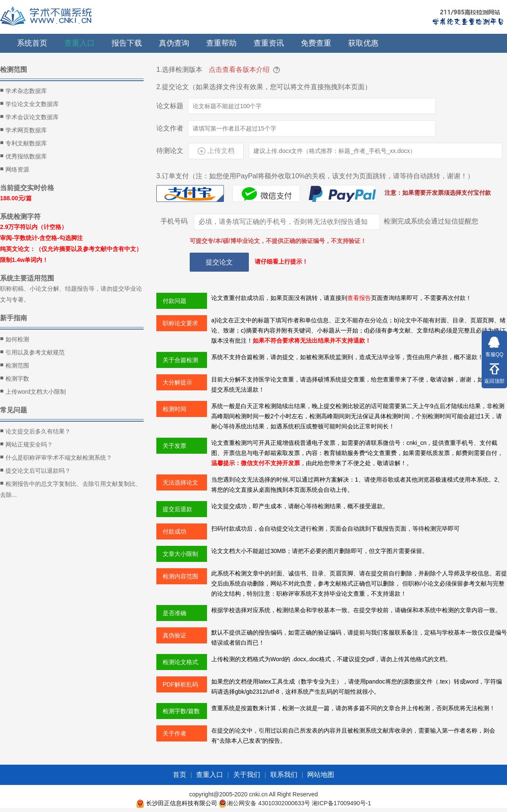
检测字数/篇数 (181, 711)
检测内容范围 (180, 576)
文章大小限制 (180, 554)
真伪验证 (174, 635)
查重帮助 (221, 43)
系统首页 (32, 43)
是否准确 (174, 613)
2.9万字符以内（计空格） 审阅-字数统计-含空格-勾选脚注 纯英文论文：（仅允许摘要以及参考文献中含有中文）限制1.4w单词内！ (71, 243)
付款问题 (174, 301)
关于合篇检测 (180, 360)
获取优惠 (363, 43)
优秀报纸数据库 (23, 156)
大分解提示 (177, 382)
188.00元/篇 (16, 198)
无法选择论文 (180, 482)
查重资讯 (269, 43)
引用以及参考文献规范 (32, 352)
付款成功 (174, 531)
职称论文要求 (180, 323)
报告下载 (127, 43)
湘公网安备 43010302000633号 (268, 803)
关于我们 (247, 775)
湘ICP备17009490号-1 (341, 803)
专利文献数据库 (23, 143)
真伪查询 (174, 43)
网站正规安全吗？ (26, 444)
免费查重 (316, 43)
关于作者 (174, 733)
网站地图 (321, 775)
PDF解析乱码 (180, 684)
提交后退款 (177, 509)
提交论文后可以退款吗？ (35, 470)
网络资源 (15, 169)
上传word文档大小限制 (33, 391)
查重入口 (79, 43)
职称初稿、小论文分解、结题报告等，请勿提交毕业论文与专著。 (71, 294)
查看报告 (359, 298)
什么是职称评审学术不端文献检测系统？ (56, 457)
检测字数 (15, 378)
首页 (180, 775)
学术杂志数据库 (23, 90)
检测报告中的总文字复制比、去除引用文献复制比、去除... (71, 488)
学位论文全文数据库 (29, 104)
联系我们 (284, 775)
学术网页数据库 (23, 130)
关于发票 (174, 446)
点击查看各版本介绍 (239, 69)
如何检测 (15, 339)
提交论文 (219, 262)
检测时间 (174, 409)
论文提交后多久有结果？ (35, 431)
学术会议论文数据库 (29, 117)
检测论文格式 (180, 662)
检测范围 (15, 365)
